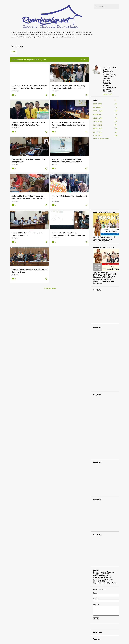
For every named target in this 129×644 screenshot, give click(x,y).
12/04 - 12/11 (98, 125)
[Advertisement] (105, 176)
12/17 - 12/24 (98, 122)
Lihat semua (84, 60)
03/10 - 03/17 (97, 114)
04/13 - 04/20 (98, 111)
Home (14, 52)
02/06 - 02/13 (98, 136)
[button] (46, 95)
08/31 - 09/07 (98, 107)
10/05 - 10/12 (98, 104)
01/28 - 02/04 (98, 118)
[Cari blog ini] (108, 6)
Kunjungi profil (108, 94)
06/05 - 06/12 (98, 129)
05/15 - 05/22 (98, 132)
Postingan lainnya (50, 288)
